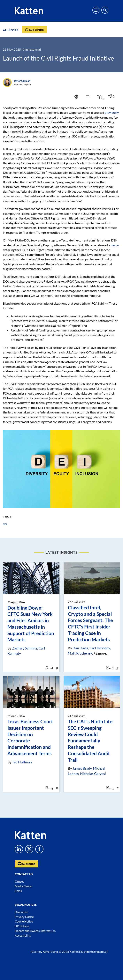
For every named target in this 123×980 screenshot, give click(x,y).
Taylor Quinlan (22, 81)
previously (112, 112)
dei (5, 524)
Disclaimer (22, 912)
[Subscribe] (34, 30)
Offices (19, 881)
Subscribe (26, 863)
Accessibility (23, 935)
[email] (76, 97)
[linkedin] (99, 97)
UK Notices (22, 926)
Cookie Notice (24, 921)
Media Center (24, 886)
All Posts (11, 30)
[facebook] (111, 97)
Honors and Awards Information (35, 931)
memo (115, 245)
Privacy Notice (24, 917)
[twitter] (88, 97)
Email (18, 891)
